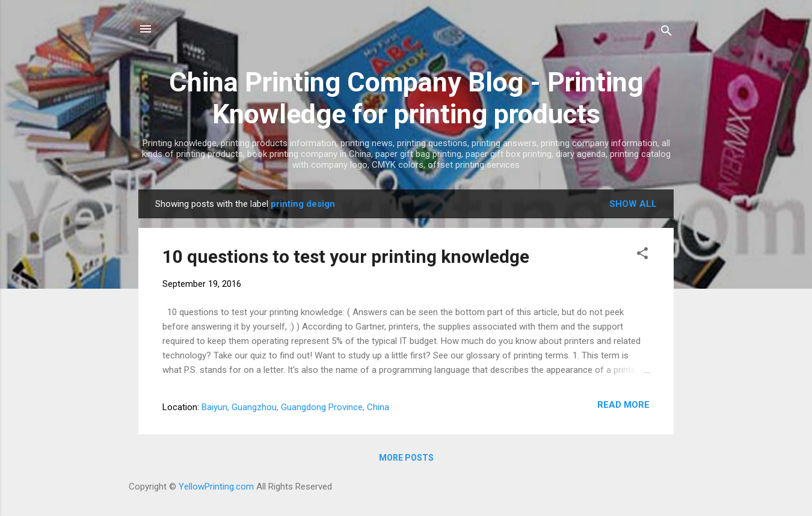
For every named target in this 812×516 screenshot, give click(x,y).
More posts (406, 458)
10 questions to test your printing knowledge (346, 256)
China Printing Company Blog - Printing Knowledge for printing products (406, 98)
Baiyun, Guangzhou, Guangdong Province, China (295, 407)
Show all (633, 204)
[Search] (666, 33)
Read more (623, 405)
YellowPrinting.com (216, 487)
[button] (642, 255)
